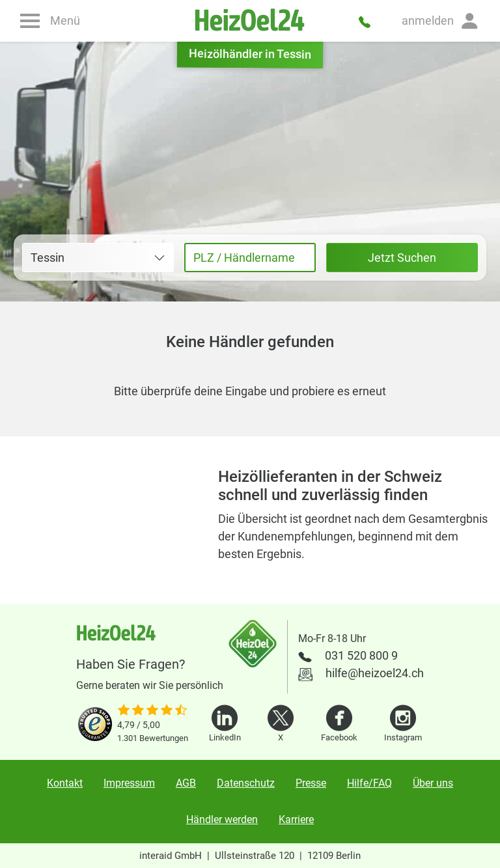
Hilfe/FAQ (369, 783)
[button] (441, 21)
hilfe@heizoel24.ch (375, 673)
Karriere (296, 819)
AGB (186, 783)
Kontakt (65, 783)
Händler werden (222, 819)
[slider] (153, 711)
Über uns (433, 783)
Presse (311, 783)
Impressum (129, 783)
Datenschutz (246, 783)
